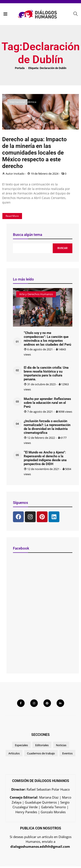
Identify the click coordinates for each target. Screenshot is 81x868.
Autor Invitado (15, 174)
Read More (12, 216)
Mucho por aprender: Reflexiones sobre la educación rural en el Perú (47, 403)
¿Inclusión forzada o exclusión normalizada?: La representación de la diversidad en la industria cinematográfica (47, 427)
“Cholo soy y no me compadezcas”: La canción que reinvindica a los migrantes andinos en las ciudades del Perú (47, 339)
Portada (20, 68)
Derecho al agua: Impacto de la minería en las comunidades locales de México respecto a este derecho (34, 153)
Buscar (63, 248)
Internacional (17, 102)
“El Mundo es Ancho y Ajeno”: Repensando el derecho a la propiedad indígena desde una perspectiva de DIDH (45, 458)
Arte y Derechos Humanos (36, 294)
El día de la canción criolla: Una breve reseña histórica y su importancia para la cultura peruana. (46, 373)
